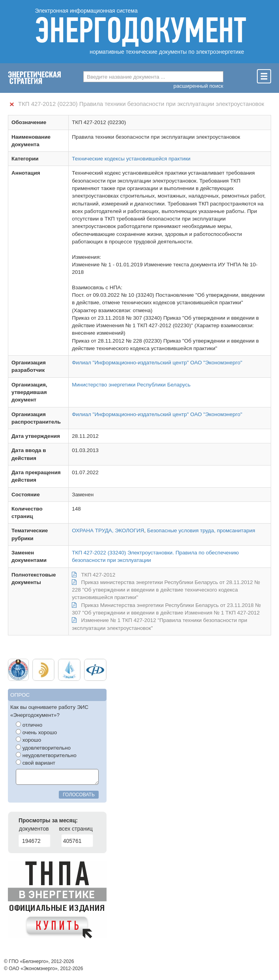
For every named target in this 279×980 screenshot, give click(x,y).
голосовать (79, 795)
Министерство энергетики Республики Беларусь (131, 385)
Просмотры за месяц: (48, 820)
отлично (29, 725)
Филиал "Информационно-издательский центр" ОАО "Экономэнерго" (157, 363)
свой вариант (36, 763)
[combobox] (153, 77)
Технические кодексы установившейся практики (131, 159)
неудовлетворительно (46, 755)
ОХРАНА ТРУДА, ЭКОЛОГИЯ (108, 531)
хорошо (28, 740)
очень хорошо (36, 732)
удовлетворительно (43, 748)
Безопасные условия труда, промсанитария (201, 531)
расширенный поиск (198, 86)
